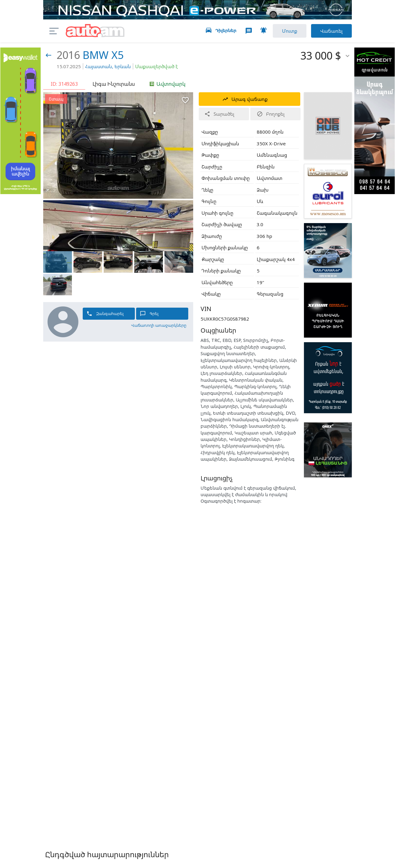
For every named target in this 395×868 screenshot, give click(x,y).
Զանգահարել (105, 314)
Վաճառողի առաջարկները (159, 325)
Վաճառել (331, 31)
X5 (117, 55)
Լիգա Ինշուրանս (114, 84)
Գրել (149, 314)
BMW (96, 55)
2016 (68, 55)
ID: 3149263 (64, 84)
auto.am (95, 31)
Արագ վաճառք (245, 99)
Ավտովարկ (168, 84)
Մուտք (290, 31)
